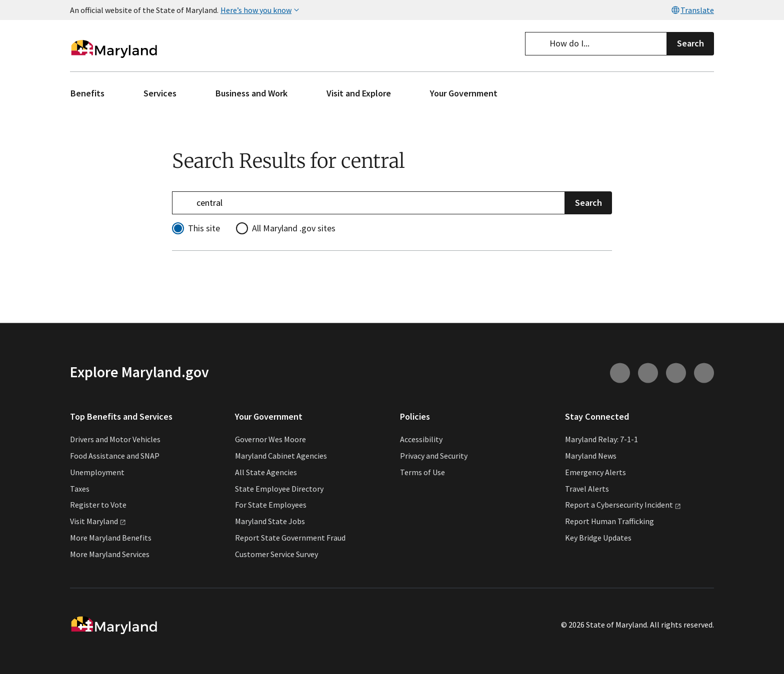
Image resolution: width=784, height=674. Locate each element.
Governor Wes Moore (270, 440)
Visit (98, 522)
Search (690, 43)
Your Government (464, 93)
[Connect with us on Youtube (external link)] (648, 373)
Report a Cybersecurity (623, 505)
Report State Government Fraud (290, 538)
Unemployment (97, 472)
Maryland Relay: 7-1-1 (601, 440)
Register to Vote (98, 505)
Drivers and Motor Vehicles (115, 440)
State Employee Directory (279, 489)
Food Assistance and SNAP (115, 456)
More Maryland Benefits (111, 538)
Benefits (87, 93)
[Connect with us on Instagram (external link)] (620, 373)
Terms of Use (422, 472)
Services (160, 93)
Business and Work (251, 93)
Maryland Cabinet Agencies (281, 456)
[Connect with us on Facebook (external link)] (676, 373)
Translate (692, 10)
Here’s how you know (261, 10)
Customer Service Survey (276, 554)
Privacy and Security (434, 456)
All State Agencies (266, 472)
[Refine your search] (368, 203)
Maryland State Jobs (270, 522)
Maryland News (591, 456)
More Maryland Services (110, 554)
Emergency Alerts (595, 472)
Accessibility (421, 440)
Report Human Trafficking (609, 522)
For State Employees (271, 505)
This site (204, 228)
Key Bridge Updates (598, 538)
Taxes (80, 489)
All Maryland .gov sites (294, 228)
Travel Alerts (587, 489)
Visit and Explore (359, 93)
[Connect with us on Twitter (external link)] (704, 373)
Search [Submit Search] (588, 202)
